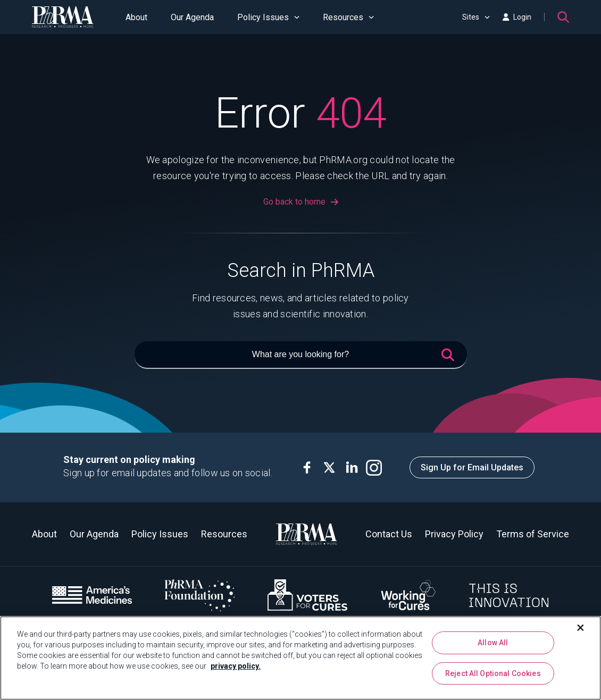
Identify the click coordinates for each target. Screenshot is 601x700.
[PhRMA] (63, 17)
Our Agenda (192, 17)
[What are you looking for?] (301, 355)
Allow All (493, 643)
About (136, 17)
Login (517, 17)
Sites (476, 17)
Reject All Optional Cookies (493, 673)
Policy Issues (268, 17)
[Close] (581, 628)
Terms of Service (533, 534)
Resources (348, 17)
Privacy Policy (454, 534)
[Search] (563, 17)
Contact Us (389, 534)
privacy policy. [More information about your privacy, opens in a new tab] (236, 666)
